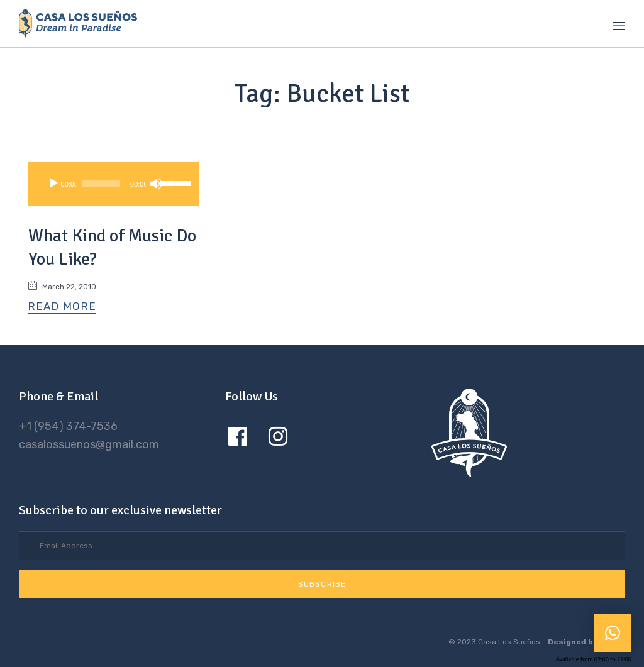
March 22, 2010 (69, 287)
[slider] (101, 184)
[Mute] (156, 184)
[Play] (53, 184)
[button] (62, 307)
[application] (114, 184)
